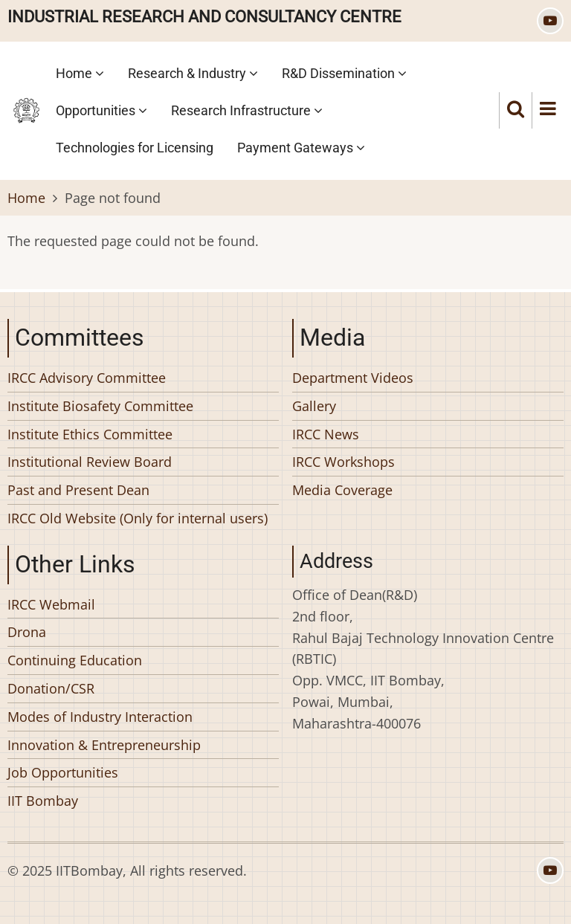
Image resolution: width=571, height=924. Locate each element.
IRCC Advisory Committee (87, 378)
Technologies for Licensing (135, 148)
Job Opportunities (63, 772)
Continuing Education (75, 660)
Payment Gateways (301, 148)
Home (80, 73)
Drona (27, 632)
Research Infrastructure (247, 110)
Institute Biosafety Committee (100, 406)
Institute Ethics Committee (90, 434)
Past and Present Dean (78, 490)
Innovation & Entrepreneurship (104, 745)
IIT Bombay (43, 801)
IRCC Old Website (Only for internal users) (138, 518)
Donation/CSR (51, 688)
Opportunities (101, 110)
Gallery (314, 406)
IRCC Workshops (343, 462)
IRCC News (326, 434)
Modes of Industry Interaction (100, 717)
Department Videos (353, 378)
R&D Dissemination (344, 73)
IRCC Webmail (51, 604)
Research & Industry (193, 73)
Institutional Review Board (90, 462)
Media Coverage (342, 490)
